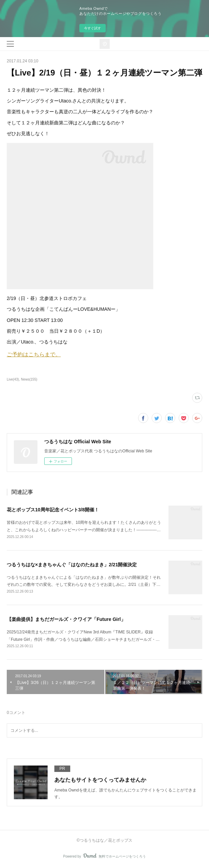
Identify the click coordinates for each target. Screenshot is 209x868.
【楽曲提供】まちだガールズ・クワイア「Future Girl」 (66, 619)
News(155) (29, 379)
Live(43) (13, 379)
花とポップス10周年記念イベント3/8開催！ (53, 510)
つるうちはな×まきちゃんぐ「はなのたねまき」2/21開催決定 (72, 565)
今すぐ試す (93, 28)
